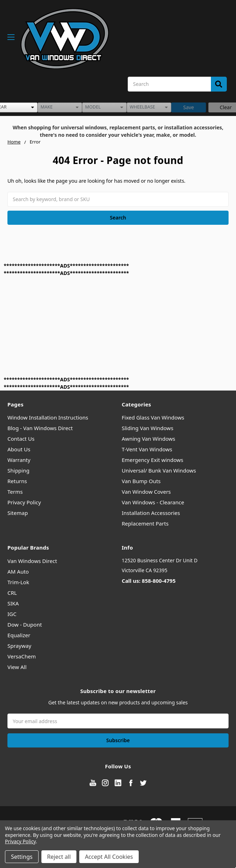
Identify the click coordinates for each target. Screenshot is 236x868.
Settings (22, 857)
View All (17, 667)
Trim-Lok (18, 582)
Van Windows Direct (32, 561)
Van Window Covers (146, 492)
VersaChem (22, 656)
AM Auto (18, 571)
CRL (12, 593)
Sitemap (18, 513)
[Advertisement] (111, 326)
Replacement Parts (145, 523)
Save (189, 107)
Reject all (59, 857)
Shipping (18, 470)
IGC (12, 614)
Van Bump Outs (141, 481)
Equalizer (19, 635)
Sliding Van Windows (148, 428)
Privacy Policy (24, 502)
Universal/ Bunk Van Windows (159, 470)
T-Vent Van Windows (147, 449)
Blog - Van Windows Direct (40, 428)
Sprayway (19, 646)
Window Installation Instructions (48, 417)
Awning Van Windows (148, 439)
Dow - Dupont (25, 624)
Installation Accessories (151, 513)
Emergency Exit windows (152, 460)
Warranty (19, 460)
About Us (19, 449)
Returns (17, 481)
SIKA (13, 603)
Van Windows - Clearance (153, 502)
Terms (15, 492)
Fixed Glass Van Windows (153, 417)
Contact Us (21, 439)
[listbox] (60, 107)
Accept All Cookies (109, 857)
